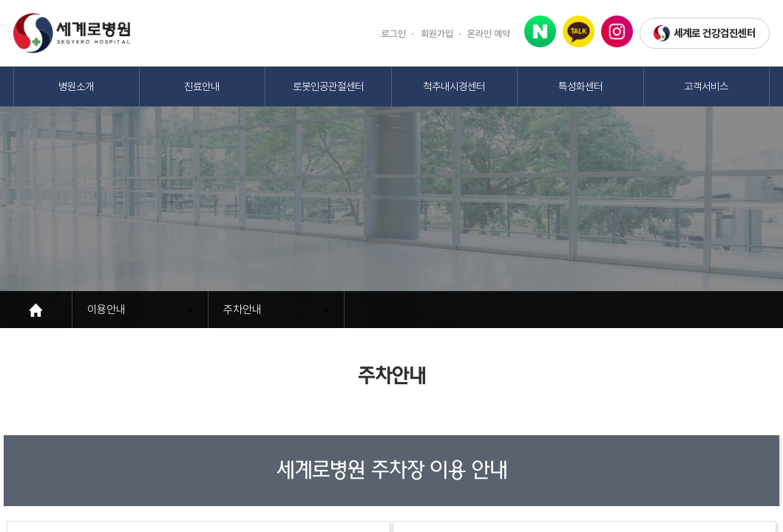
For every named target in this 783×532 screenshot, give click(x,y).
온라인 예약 (489, 34)
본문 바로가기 (0, 0)
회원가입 (437, 34)
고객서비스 (706, 86)
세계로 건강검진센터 (705, 34)
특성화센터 (580, 86)
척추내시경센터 (454, 86)
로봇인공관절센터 (328, 86)
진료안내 (202, 86)
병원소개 (76, 86)
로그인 (394, 34)
